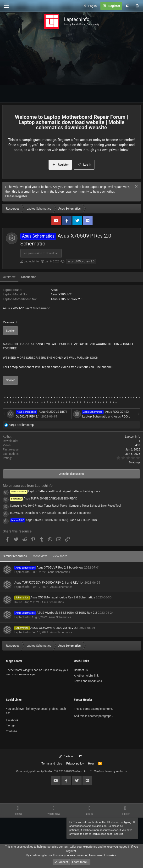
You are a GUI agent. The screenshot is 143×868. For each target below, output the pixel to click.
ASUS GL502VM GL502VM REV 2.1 (55, 628)
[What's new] (137, 6)
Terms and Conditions (88, 681)
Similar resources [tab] (15, 556)
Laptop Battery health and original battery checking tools (55, 491)
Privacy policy (75, 764)
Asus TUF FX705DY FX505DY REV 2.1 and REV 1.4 (49, 583)
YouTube (12, 731)
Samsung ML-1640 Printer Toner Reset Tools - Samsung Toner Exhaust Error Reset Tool (66, 506)
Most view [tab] (40, 556)
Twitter (10, 726)
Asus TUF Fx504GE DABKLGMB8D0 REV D (44, 499)
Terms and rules (52, 764)
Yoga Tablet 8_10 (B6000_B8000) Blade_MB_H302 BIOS (53, 520)
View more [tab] (60, 556)
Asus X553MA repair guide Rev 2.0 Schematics (63, 597)
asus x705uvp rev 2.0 (81, 261)
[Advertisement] (71, 67)
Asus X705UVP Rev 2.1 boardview (60, 567)
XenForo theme (103, 771)
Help (91, 764)
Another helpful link (86, 676)
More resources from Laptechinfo (28, 486)
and (21, 425)
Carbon (66, 756)
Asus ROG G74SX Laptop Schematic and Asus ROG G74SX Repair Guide (106, 416)
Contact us (81, 670)
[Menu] (6, 6)
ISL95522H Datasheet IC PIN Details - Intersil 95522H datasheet (51, 513)
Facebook (12, 720)
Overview (9, 277)
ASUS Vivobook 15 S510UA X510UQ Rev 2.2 (67, 613)
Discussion (29, 277)
